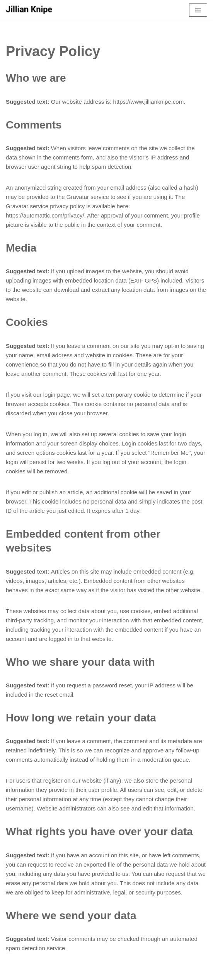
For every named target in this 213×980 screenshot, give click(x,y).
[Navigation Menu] (198, 10)
